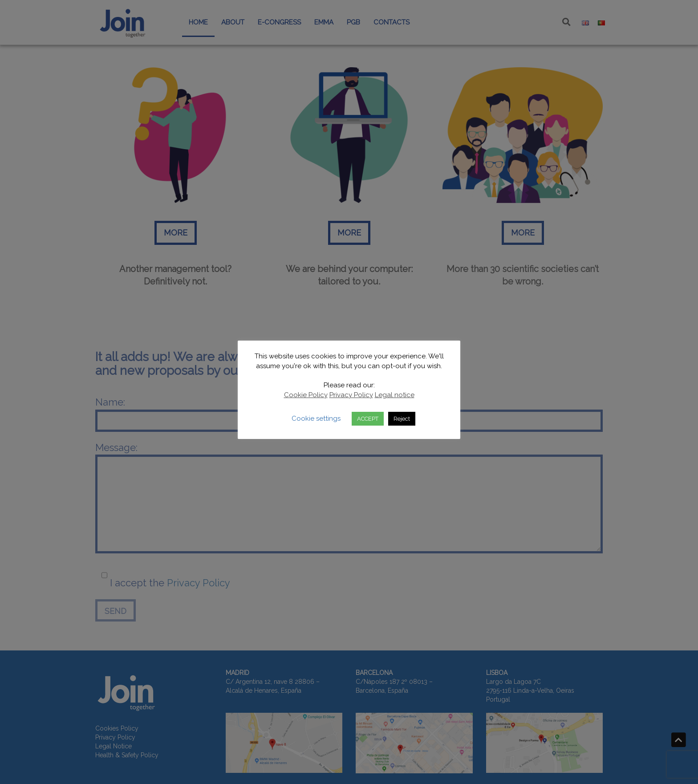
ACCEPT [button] (368, 419)
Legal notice (395, 395)
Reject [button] (402, 419)
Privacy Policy (351, 395)
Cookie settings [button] (316, 418)
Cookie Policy (306, 395)
